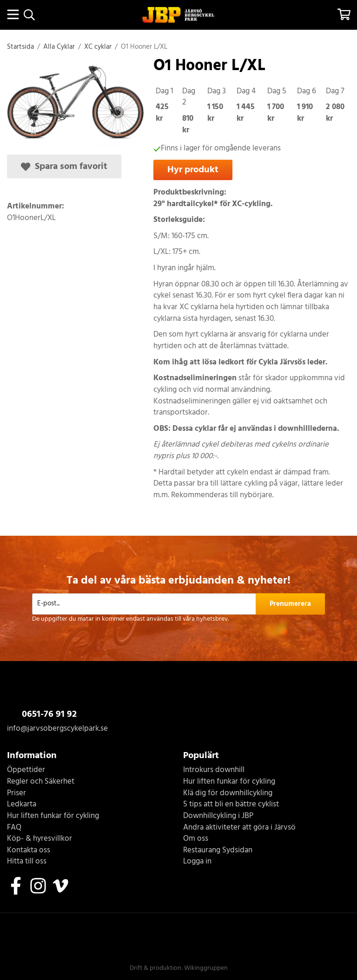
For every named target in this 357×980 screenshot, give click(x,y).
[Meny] (13, 14)
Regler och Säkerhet (41, 782)
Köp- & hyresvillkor (40, 839)
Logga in (197, 862)
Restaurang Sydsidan (218, 851)
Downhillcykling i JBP (218, 816)
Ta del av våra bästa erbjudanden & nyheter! (178, 581)
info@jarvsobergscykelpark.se (57, 729)
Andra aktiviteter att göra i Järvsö (239, 828)
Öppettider (26, 770)
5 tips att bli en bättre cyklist (231, 805)
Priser (17, 794)
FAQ (14, 828)
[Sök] (29, 15)
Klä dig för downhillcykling (228, 794)
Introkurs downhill (214, 770)
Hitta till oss (27, 862)
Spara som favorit (64, 166)
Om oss (196, 839)
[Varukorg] (344, 14)
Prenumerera (290, 604)
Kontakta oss (29, 851)
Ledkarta (22, 805)
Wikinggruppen (206, 968)
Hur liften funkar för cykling (53, 816)
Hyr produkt (193, 170)
